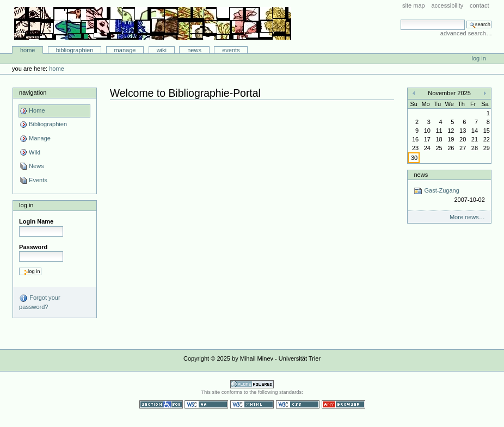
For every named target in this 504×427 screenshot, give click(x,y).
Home (28, 50)
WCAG (206, 404)
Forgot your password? (39, 302)
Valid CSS (298, 404)
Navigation (33, 92)
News (194, 50)
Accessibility (447, 5)
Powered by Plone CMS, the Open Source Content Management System (252, 384)
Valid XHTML (252, 404)
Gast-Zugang (449, 196)
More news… (467, 217)
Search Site (400, 19)
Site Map (414, 5)
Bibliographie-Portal (153, 23)
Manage (125, 50)
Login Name (36, 221)
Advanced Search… (466, 33)
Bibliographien (75, 50)
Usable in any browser (343, 404)
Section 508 (161, 404)
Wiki (162, 50)
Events (231, 50)
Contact (480, 5)
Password (33, 247)
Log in (479, 58)
